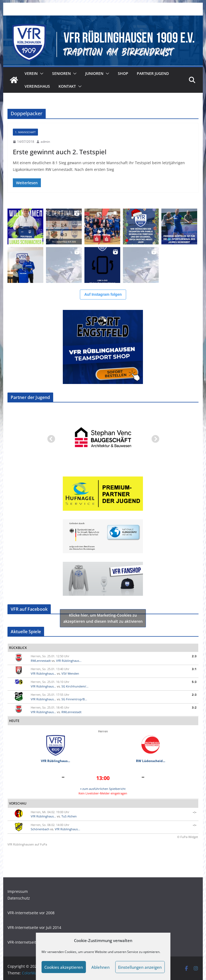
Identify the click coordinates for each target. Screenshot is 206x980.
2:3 (194, 656)
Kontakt (67, 86)
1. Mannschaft (25, 132)
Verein (31, 73)
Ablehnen (100, 967)
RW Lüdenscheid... (151, 761)
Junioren (94, 73)
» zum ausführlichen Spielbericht (103, 789)
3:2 (194, 707)
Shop (123, 73)
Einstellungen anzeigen (140, 967)
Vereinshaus (37, 86)
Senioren (61, 73)
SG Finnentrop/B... (74, 699)
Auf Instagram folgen (103, 294)
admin (45, 142)
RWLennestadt (41, 661)
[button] (41, 74)
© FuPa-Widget (188, 837)
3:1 (194, 669)
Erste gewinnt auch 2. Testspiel (60, 152)
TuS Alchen (69, 816)
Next (154, 438)
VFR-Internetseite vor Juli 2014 (34, 927)
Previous (49, 438)
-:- (195, 812)
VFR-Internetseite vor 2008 (31, 913)
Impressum (18, 891)
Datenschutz (19, 898)
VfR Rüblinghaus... (69, 661)
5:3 (194, 682)
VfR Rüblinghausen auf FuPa (27, 844)
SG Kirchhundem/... (75, 686)
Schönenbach (40, 829)
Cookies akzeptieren (64, 967)
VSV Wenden (70, 673)
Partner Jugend (153, 73)
